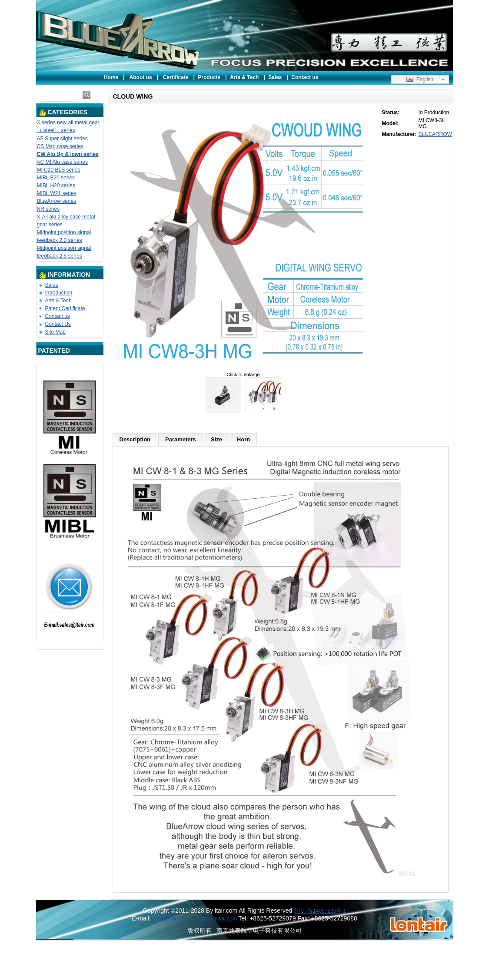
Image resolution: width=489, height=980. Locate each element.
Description (135, 439)
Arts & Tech (244, 77)
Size (216, 439)
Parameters (181, 439)
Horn (243, 439)
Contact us (305, 77)
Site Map (55, 332)
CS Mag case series (60, 146)
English (420, 79)
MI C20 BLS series (59, 170)
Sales (275, 77)
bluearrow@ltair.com (214, 919)
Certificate (176, 77)
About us (141, 77)
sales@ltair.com (169, 919)
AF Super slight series (62, 139)
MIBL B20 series (56, 178)
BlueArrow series (57, 201)
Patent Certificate (65, 308)
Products (209, 77)
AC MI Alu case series (62, 162)
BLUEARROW (435, 134)
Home (111, 77)
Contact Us (58, 324)
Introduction (59, 293)
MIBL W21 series (57, 193)
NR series (48, 209)
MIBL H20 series (56, 185)
